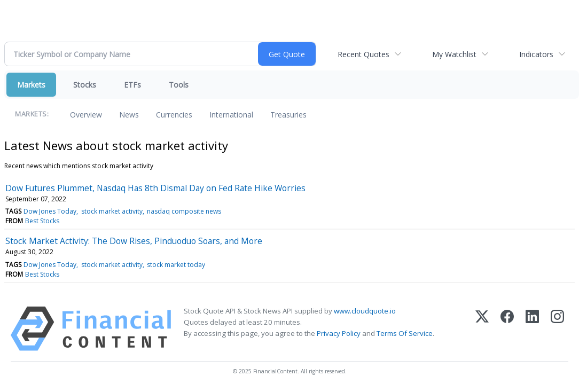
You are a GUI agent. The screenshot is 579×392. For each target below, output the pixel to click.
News (129, 115)
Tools (179, 85)
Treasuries (288, 115)
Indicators (536, 54)
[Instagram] (557, 329)
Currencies (174, 115)
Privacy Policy (339, 333)
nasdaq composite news (184, 211)
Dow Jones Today (50, 211)
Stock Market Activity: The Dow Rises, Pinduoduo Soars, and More (134, 241)
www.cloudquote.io (365, 311)
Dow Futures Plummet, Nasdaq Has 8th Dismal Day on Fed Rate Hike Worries (155, 188)
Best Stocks (42, 221)
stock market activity (112, 211)
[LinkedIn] (532, 329)
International (231, 115)
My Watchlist (454, 54)
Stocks (85, 85)
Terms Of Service (405, 333)
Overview (86, 115)
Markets (31, 85)
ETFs (132, 85)
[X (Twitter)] (482, 329)
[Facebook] (507, 329)
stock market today (176, 265)
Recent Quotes (363, 54)
